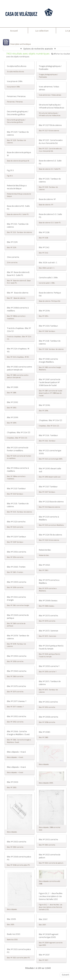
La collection (42, 31)
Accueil (14, 31)
